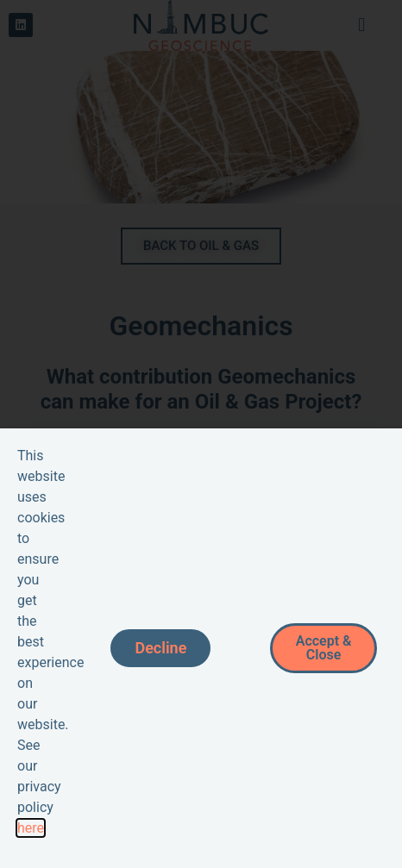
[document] (201, 434)
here (31, 828)
